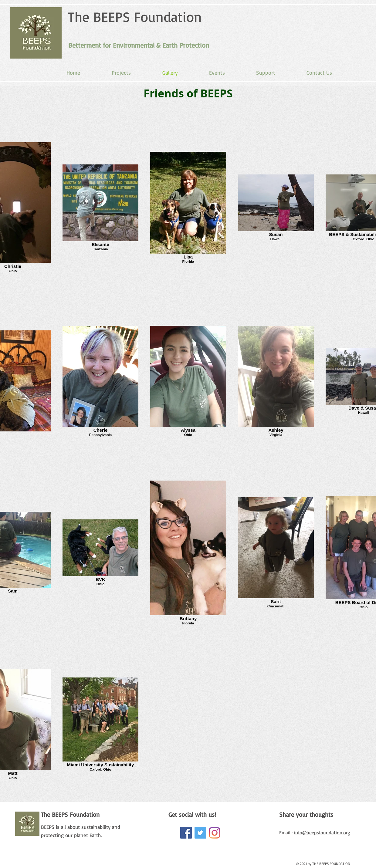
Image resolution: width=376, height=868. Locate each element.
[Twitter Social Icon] (200, 833)
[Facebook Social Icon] (186, 833)
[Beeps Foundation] (215, 833)
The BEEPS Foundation (135, 17)
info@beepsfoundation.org (322, 833)
